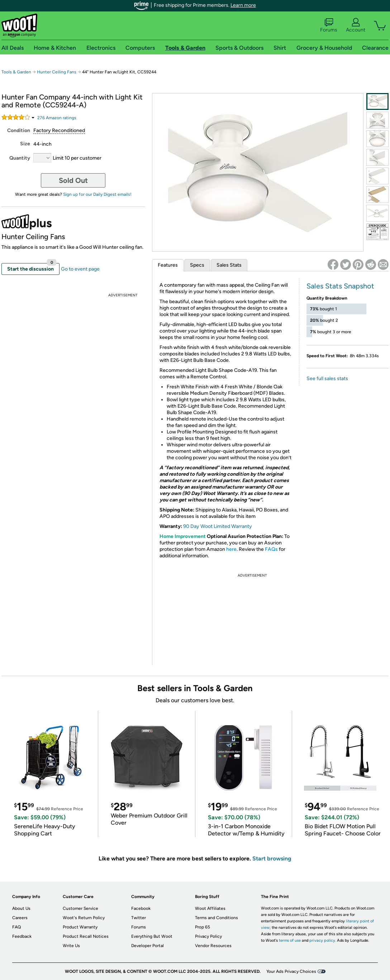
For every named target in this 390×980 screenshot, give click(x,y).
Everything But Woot (152, 936)
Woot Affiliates (210, 908)
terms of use (290, 940)
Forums (329, 25)
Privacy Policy (208, 936)
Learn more (243, 5)
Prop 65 (203, 927)
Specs (197, 265)
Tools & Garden (16, 72)
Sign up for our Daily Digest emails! (97, 194)
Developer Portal (148, 946)
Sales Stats (229, 265)
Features (168, 265)
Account (356, 25)
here (231, 549)
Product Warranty (80, 927)
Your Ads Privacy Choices (291, 971)
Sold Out (73, 180)
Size (25, 144)
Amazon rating (57, 118)
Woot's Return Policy (84, 918)
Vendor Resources (213, 946)
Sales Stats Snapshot (340, 286)
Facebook (141, 908)
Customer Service (80, 908)
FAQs (271, 549)
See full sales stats (327, 379)
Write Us (71, 946)
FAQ (16, 927)
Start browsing (272, 858)
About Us (21, 908)
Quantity (20, 158)
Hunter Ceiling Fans (57, 72)
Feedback (22, 936)
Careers (20, 918)
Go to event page (80, 269)
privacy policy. (323, 940)
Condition (19, 130)
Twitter (139, 918)
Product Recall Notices (86, 936)
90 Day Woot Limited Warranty (218, 526)
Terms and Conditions (217, 918)
